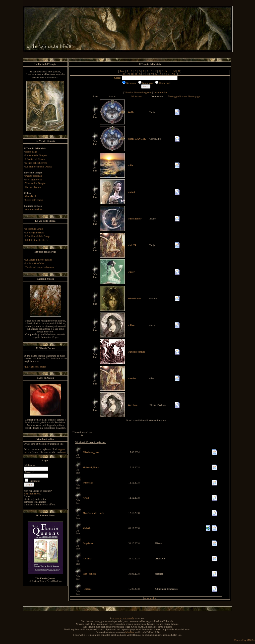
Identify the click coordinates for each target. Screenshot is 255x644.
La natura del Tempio (36, 155)
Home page (194, 96)
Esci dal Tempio (33, 187)
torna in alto (150, 598)
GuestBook (31, 196)
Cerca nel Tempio (34, 200)
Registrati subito (32, 494)
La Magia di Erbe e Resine (39, 260)
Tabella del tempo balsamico (39, 267)
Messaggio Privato (177, 96)
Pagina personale (34, 176)
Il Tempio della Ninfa (123, 618)
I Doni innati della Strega (38, 236)
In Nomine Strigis (34, 229)
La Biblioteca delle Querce (39, 167)
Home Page (31, 152)
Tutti (122, 71)
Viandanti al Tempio (35, 183)
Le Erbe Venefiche (35, 263)
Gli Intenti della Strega (37, 240)
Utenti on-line (160, 92)
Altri (174, 74)
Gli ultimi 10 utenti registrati (138, 92)
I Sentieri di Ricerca (35, 159)
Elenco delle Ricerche (36, 163)
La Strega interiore (35, 233)
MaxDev (130, 632)
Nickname (136, 96)
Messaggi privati (34, 180)
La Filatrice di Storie (35, 367)
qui (64, 452)
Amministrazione (34, 209)
